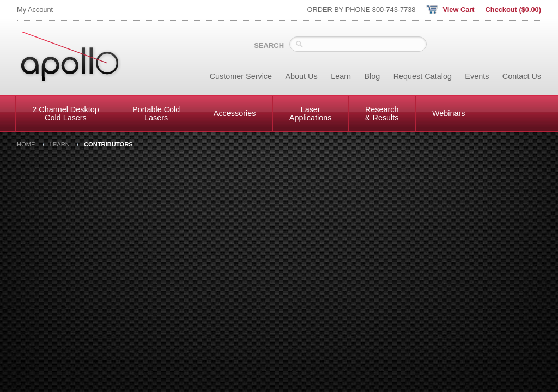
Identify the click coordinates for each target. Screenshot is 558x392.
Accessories (235, 113)
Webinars (449, 113)
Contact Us (522, 76)
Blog (372, 76)
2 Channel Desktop (65, 113)
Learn (341, 76)
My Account (35, 10)
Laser (311, 113)
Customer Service (241, 76)
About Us (302, 76)
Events (477, 76)
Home (26, 145)
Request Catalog (423, 76)
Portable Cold (156, 113)
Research (382, 113)
